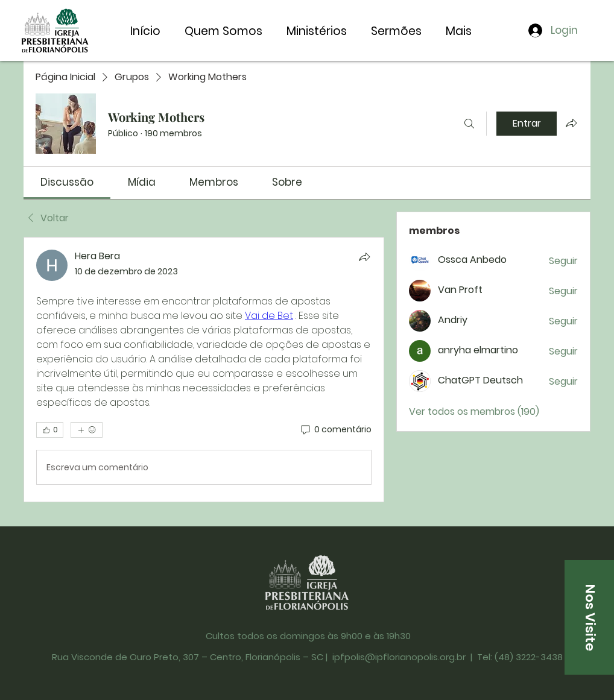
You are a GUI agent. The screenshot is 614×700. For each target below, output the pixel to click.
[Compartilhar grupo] (571, 123)
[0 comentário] (335, 430)
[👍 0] (50, 430)
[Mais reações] (87, 430)
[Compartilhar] (364, 257)
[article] (204, 370)
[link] (67, 182)
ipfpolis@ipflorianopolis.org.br (399, 657)
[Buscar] (469, 124)
